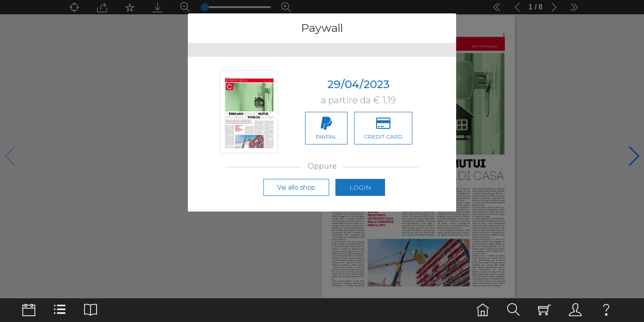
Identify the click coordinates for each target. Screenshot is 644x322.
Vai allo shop (296, 187)
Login (360, 187)
